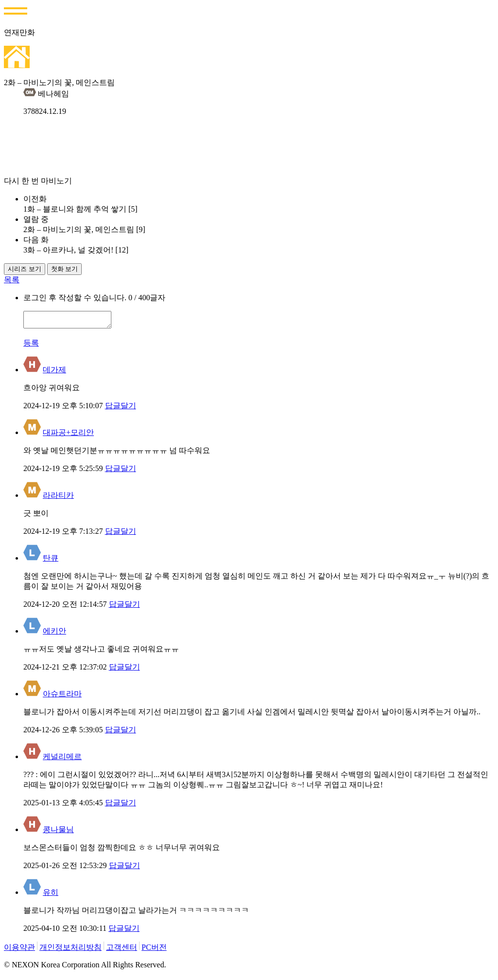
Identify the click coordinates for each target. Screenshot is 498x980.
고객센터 (122, 950)
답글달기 (121, 408)
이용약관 (19, 950)
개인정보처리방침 (71, 950)
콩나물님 (58, 832)
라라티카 (58, 498)
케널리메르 (62, 759)
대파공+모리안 (68, 435)
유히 (51, 895)
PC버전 (154, 950)
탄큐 (51, 561)
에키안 (54, 634)
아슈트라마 (62, 697)
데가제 (54, 372)
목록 (12, 280)
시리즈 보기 (25, 269)
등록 (31, 346)
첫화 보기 (65, 269)
